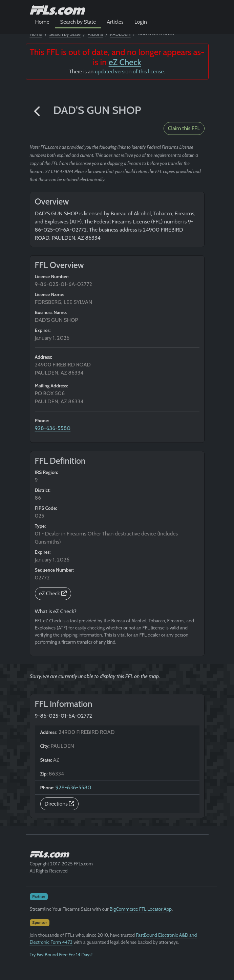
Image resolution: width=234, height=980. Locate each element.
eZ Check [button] (53, 593)
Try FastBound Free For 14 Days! (61, 955)
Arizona (95, 34)
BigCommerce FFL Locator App (141, 909)
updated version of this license (129, 71)
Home (42, 22)
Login (141, 22)
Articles (115, 22)
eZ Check (125, 62)
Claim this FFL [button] (184, 128)
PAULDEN (120, 34)
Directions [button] (60, 804)
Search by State (78, 22)
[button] (38, 112)
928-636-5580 (53, 428)
